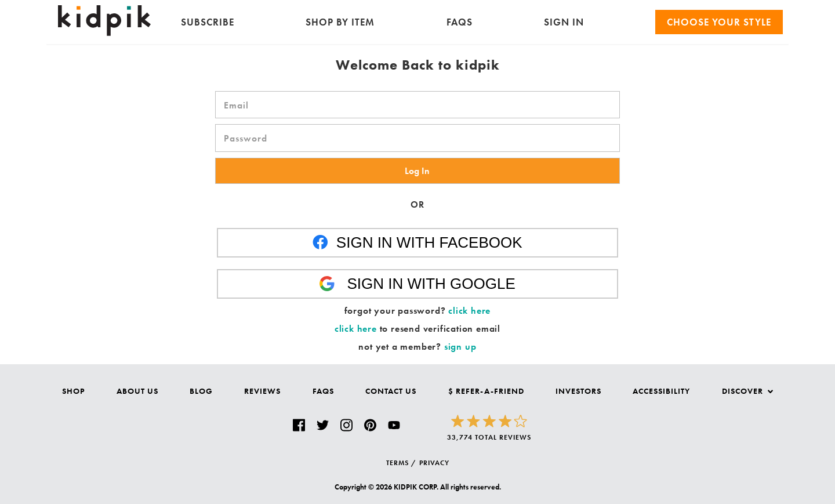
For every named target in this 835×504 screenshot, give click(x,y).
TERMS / (401, 463)
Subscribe (208, 22)
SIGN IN (564, 22)
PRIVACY (434, 463)
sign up (460, 347)
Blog (201, 391)
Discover (747, 391)
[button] (418, 171)
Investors (578, 391)
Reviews (262, 391)
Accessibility (661, 391)
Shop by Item (340, 22)
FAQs (460, 22)
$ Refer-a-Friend (486, 391)
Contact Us (391, 391)
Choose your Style (719, 22)
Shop (73, 391)
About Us (137, 391)
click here (469, 311)
